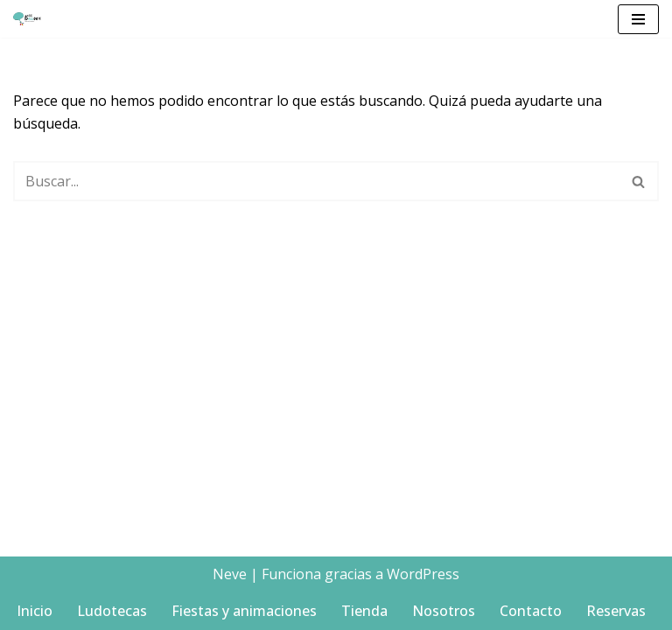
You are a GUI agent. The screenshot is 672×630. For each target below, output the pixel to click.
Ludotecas (112, 611)
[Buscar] (316, 181)
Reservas (616, 611)
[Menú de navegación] (638, 19)
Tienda (364, 611)
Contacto (531, 611)
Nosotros (444, 611)
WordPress (423, 574)
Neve (230, 574)
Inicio (35, 611)
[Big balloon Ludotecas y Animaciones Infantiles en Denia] (31, 19)
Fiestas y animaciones (244, 611)
